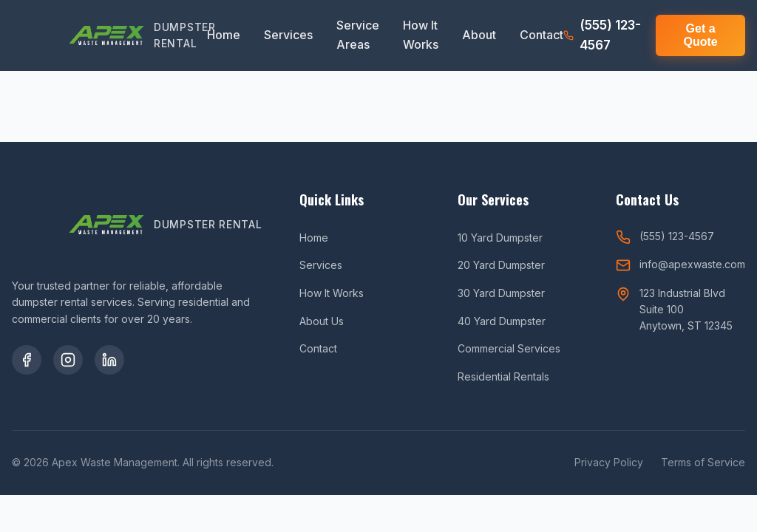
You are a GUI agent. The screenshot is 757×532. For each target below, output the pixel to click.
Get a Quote (700, 35)
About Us (322, 321)
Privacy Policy (609, 462)
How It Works (421, 35)
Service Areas (358, 35)
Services (288, 35)
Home (224, 35)
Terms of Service (703, 462)
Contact (542, 35)
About (479, 35)
